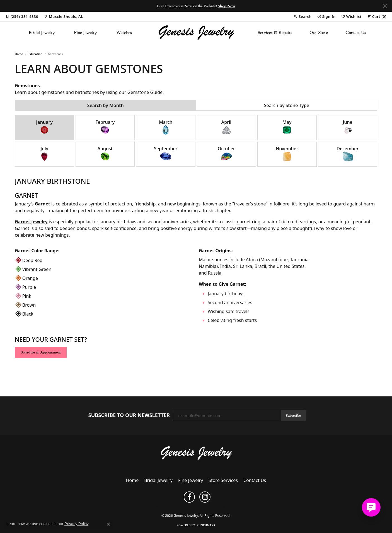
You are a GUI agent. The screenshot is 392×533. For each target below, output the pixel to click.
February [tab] (105, 127)
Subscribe (293, 415)
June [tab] (348, 127)
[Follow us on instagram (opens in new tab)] (205, 497)
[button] (303, 16)
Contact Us (356, 33)
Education (35, 54)
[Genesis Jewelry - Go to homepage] (196, 453)
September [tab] (166, 154)
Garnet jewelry (31, 222)
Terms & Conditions (189, 506)
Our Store (319, 33)
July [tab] (44, 154)
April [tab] (226, 127)
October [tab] (226, 154)
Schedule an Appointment (41, 352)
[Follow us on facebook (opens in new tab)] (189, 497)
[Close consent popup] (108, 524)
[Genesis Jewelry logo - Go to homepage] (196, 33)
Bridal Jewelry (42, 33)
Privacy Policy (161, 506)
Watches (124, 33)
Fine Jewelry (85, 33)
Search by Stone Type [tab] (287, 105)
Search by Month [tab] (106, 105)
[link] (22, 16)
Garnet (43, 204)
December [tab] (348, 154)
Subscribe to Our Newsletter (129, 415)
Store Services (223, 480)
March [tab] (166, 127)
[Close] (385, 6)
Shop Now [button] (227, 6)
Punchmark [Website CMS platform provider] (206, 525)
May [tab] (287, 127)
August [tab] (105, 154)
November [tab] (287, 154)
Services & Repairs (275, 33)
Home (19, 54)
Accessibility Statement (225, 506)
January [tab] (44, 127)
